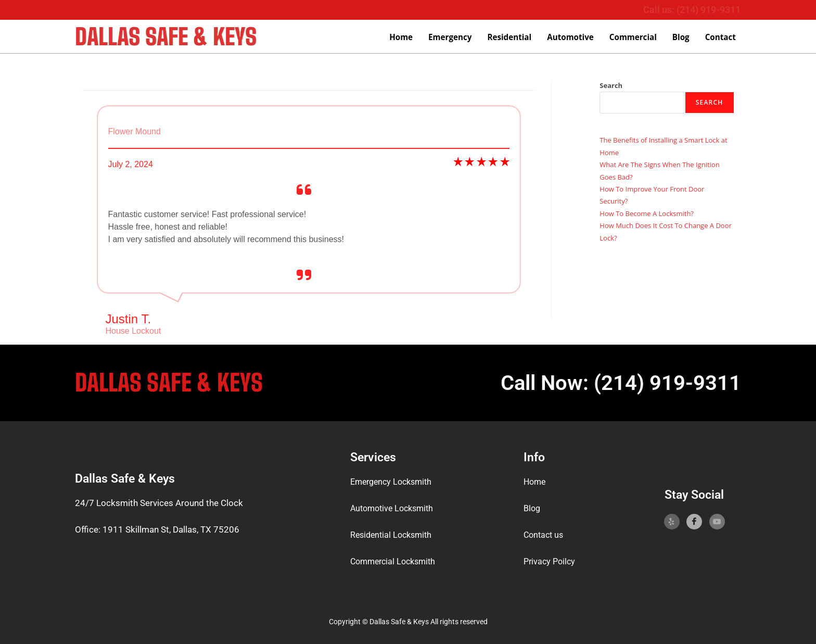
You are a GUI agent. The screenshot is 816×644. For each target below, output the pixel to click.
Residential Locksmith (394, 535)
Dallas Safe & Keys (169, 36)
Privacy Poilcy (551, 561)
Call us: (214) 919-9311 (692, 10)
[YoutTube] (717, 522)
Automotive (572, 37)
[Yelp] (672, 522)
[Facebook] (694, 522)
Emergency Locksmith (394, 482)
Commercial (634, 37)
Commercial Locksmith (396, 561)
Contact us (545, 535)
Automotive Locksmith (395, 508)
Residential (512, 37)
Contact (721, 37)
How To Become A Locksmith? (647, 213)
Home (404, 37)
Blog (681, 37)
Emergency (453, 37)
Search (611, 85)
